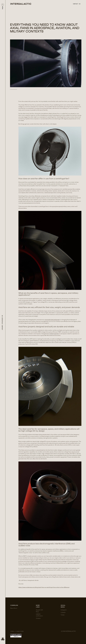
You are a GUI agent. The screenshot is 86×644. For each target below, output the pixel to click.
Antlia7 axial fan (54, 334)
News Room (14, 608)
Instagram (64, 610)
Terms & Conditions (17, 631)
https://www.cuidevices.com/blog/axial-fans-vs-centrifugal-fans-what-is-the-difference (44, 587)
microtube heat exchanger (52, 320)
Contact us (77, 4)
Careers (38, 618)
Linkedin (63, 613)
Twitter (63, 615)
